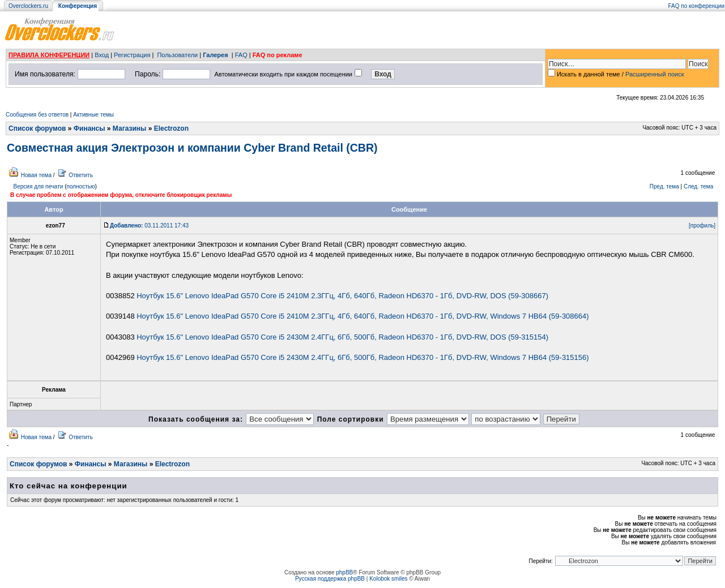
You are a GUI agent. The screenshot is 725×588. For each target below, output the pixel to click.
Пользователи (177, 55)
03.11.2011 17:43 (149, 226)
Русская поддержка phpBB (330, 579)
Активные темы (93, 115)
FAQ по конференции (696, 6)
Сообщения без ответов (37, 115)
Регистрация (132, 55)
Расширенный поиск (655, 74)
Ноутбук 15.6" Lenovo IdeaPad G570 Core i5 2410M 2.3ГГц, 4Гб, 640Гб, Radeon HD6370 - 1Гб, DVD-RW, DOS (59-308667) (342, 296)
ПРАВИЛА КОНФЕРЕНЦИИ (49, 55)
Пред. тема (664, 186)
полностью (80, 186)
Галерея (215, 55)
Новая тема (36, 175)
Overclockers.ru (28, 6)
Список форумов (37, 128)
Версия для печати (39, 186)
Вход (102, 55)
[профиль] (702, 226)
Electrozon (171, 128)
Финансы (89, 128)
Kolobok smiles (388, 579)
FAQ (241, 55)
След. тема (698, 186)
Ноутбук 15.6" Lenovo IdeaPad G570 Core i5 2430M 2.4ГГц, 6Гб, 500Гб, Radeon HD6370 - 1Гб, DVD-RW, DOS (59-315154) (342, 337)
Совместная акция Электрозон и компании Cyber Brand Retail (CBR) (192, 148)
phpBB (344, 572)
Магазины (129, 128)
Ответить (81, 175)
